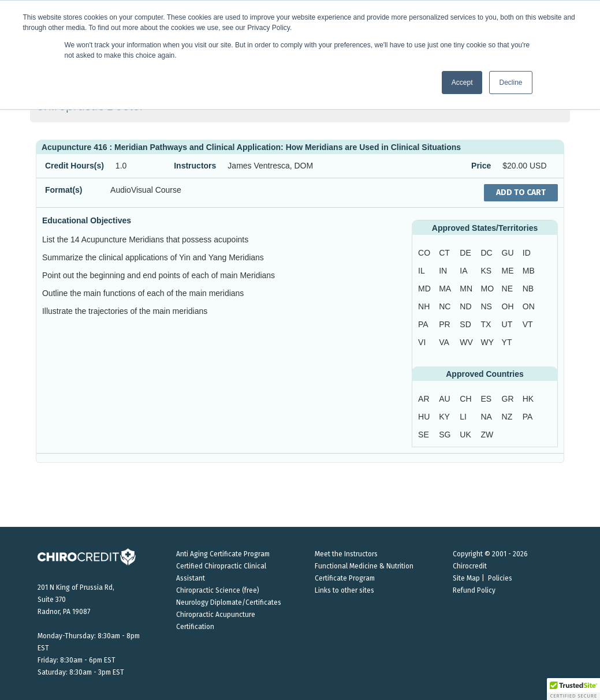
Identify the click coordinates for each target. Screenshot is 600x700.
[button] (573, 689)
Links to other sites (344, 590)
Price (481, 166)
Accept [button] (462, 83)
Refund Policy (474, 590)
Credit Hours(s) (74, 166)
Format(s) (64, 190)
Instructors (195, 166)
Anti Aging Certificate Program (223, 554)
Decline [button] (510, 83)
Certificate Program (345, 578)
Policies (500, 578)
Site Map (466, 578)
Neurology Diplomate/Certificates (229, 602)
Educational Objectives (87, 220)
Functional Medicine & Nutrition (364, 566)
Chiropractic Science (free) (218, 590)
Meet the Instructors (346, 554)
